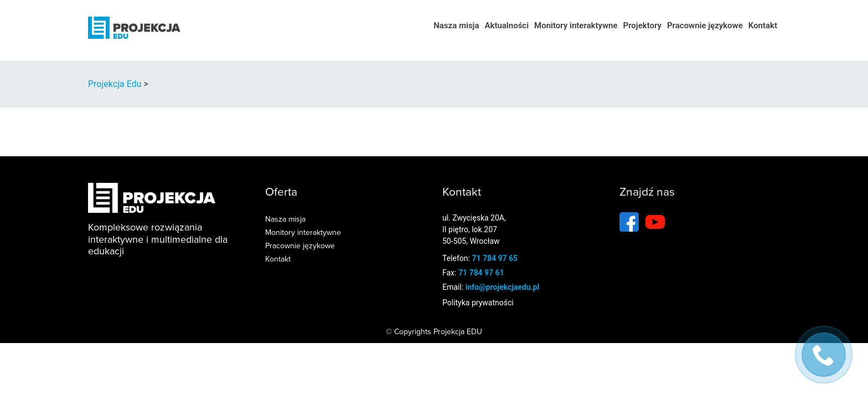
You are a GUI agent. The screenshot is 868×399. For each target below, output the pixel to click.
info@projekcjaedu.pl (503, 287)
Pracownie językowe (705, 25)
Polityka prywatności (478, 303)
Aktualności (507, 25)
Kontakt (763, 25)
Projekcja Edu (115, 84)
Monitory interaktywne (576, 25)
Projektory (642, 25)
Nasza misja (456, 25)
